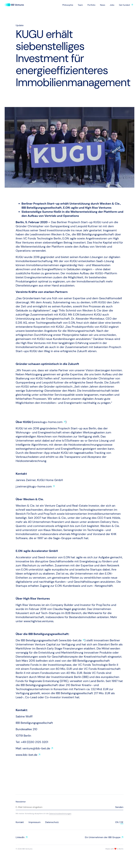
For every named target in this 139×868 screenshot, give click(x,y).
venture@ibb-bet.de (36, 748)
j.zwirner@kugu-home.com (34, 486)
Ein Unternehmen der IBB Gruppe (103, 837)
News (103, 5)
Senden (119, 807)
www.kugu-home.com (48, 422)
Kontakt (20, 822)
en (117, 822)
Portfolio (91, 5)
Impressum (34, 822)
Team (80, 5)
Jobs (112, 5)
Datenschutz (52, 822)
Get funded (124, 5)
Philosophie (68, 5)
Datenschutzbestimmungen (60, 814)
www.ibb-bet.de (71, 640)
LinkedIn (20, 837)
